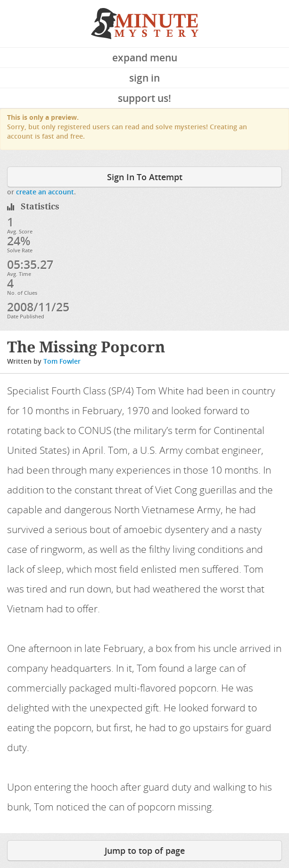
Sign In (144, 78)
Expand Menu (145, 58)
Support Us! (144, 98)
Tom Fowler (62, 361)
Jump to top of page (145, 851)
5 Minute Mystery (145, 24)
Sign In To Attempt (145, 177)
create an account (45, 192)
